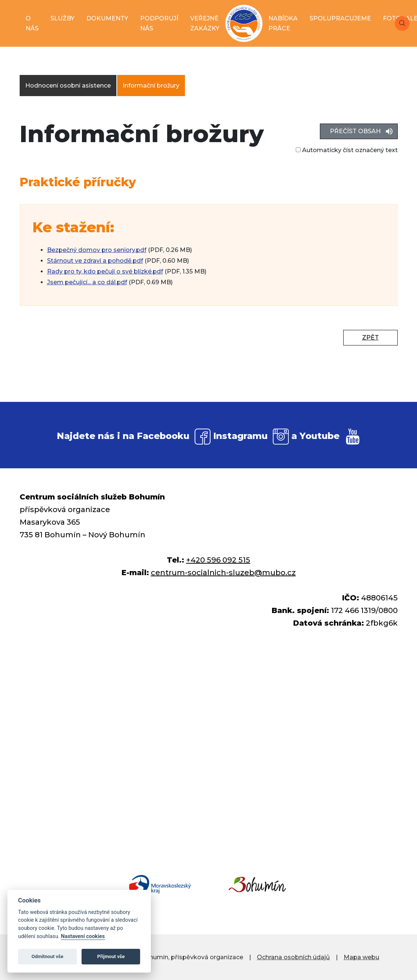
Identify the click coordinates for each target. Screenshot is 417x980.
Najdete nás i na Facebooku (123, 436)
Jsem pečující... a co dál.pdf (87, 282)
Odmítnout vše (47, 956)
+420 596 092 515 (218, 560)
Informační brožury (151, 86)
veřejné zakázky (205, 23)
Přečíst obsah (355, 131)
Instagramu (240, 436)
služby (62, 18)
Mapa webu (361, 957)
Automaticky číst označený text (347, 150)
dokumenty (107, 18)
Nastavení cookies (83, 936)
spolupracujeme (340, 18)
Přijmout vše (111, 956)
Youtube (320, 436)
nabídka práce (283, 23)
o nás (32, 23)
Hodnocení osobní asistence (68, 86)
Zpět (370, 337)
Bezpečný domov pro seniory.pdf (97, 250)
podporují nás (159, 23)
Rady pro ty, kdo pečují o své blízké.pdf (105, 271)
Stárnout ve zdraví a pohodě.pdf (95, 261)
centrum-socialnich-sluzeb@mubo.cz (223, 573)
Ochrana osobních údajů (293, 957)
